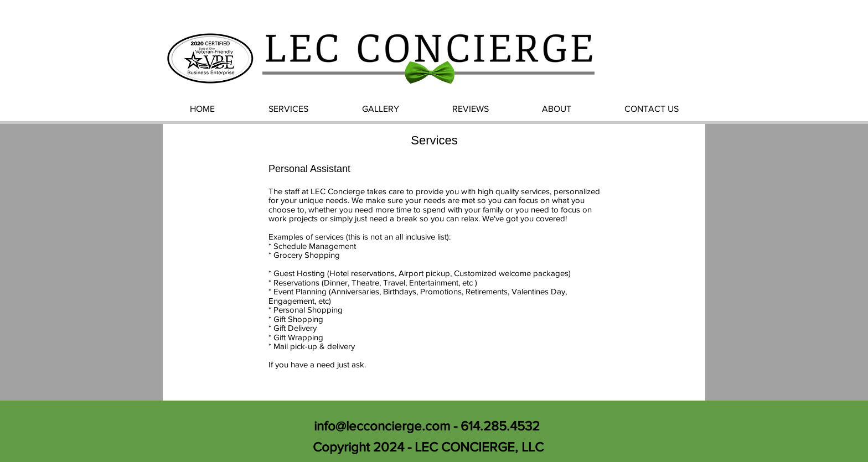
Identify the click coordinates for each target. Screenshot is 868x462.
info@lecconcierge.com (382, 426)
